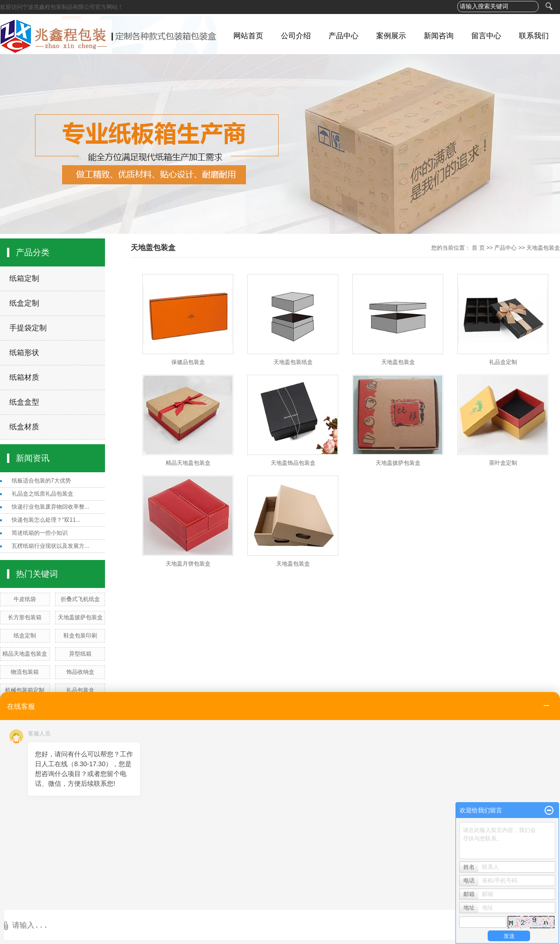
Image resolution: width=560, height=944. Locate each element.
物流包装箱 (25, 672)
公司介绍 (296, 36)
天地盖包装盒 (543, 248)
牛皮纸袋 (25, 599)
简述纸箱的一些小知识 (40, 533)
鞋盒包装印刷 (80, 636)
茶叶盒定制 (503, 463)
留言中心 (486, 36)
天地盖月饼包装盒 (188, 564)
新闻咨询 (439, 36)
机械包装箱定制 (25, 690)
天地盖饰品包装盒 (293, 463)
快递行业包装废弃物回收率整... (50, 507)
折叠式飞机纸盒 (80, 599)
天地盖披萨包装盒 (80, 617)
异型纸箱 (80, 654)
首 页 (478, 248)
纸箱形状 (24, 353)
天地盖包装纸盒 (293, 362)
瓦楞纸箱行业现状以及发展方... (50, 546)
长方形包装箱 (25, 617)
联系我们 (534, 36)
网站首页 (248, 36)
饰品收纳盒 (80, 672)
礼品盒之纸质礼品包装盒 (42, 494)
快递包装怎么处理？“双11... (46, 520)
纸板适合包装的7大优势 (41, 481)
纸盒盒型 (24, 402)
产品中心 (343, 36)
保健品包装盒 (188, 362)
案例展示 (391, 36)
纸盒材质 (24, 427)
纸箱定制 (24, 278)
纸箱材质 (24, 377)
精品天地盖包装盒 (25, 654)
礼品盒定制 (503, 362)
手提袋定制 (28, 328)
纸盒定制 (24, 303)
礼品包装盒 (80, 690)
